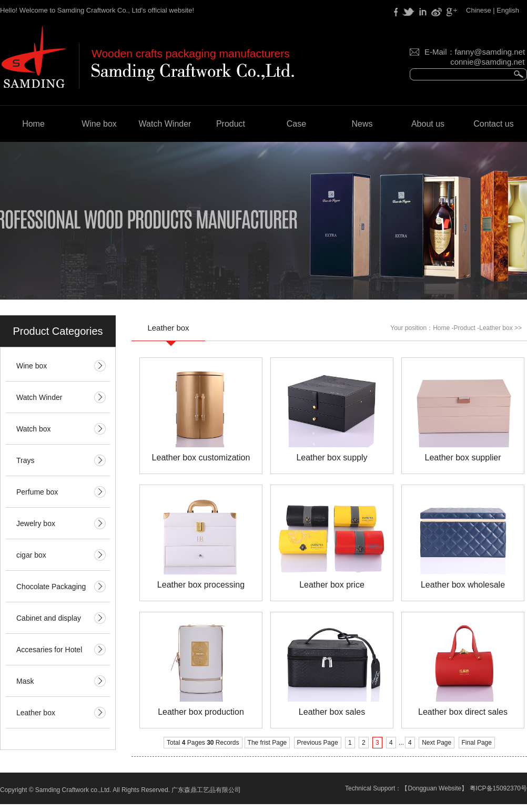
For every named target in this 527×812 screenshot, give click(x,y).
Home (33, 124)
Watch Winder (165, 124)
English (508, 10)
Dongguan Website (434, 788)
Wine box (99, 124)
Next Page (437, 743)
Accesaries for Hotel (49, 650)
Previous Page (318, 743)
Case (296, 124)
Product (231, 124)
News (362, 124)
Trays (25, 460)
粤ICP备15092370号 (498, 788)
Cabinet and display (49, 618)
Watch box (34, 429)
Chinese (479, 10)
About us (428, 124)
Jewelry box (36, 523)
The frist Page (267, 743)
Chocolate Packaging (51, 587)
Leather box (36, 713)
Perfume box (37, 492)
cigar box (31, 555)
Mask (25, 681)
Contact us (493, 124)
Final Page (477, 743)
